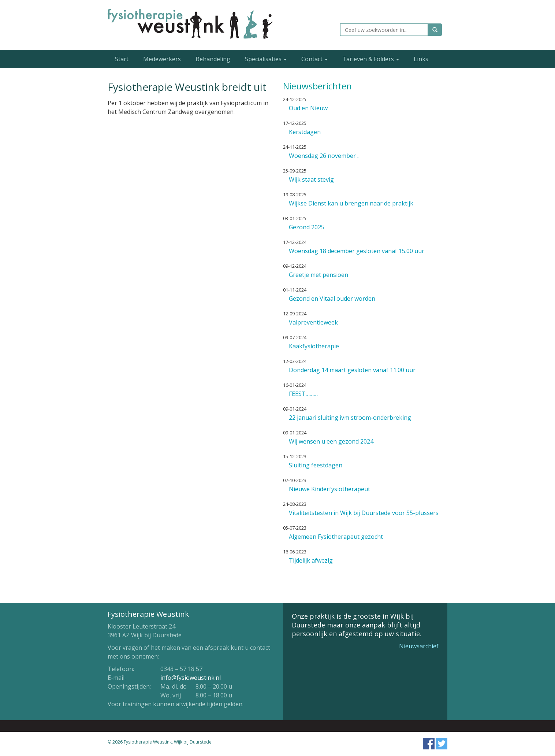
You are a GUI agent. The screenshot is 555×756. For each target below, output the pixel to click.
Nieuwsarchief (419, 646)
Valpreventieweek (313, 322)
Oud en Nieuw (308, 108)
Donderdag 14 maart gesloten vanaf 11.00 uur (352, 370)
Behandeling (213, 59)
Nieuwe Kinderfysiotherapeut (329, 489)
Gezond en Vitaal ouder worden (332, 299)
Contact (314, 59)
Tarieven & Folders (371, 59)
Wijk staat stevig (311, 179)
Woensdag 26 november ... (325, 156)
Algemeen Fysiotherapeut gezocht (336, 537)
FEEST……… (303, 394)
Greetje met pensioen (319, 275)
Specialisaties (266, 59)
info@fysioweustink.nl (191, 678)
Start (122, 59)
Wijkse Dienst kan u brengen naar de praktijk (351, 203)
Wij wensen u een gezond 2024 (331, 441)
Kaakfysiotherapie (314, 346)
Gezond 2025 (307, 227)
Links (421, 59)
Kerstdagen (305, 132)
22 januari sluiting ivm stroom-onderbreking (350, 418)
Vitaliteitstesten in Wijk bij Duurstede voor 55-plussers (364, 513)
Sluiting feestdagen (316, 465)
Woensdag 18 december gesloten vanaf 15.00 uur (357, 251)
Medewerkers (162, 59)
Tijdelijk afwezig (311, 560)
